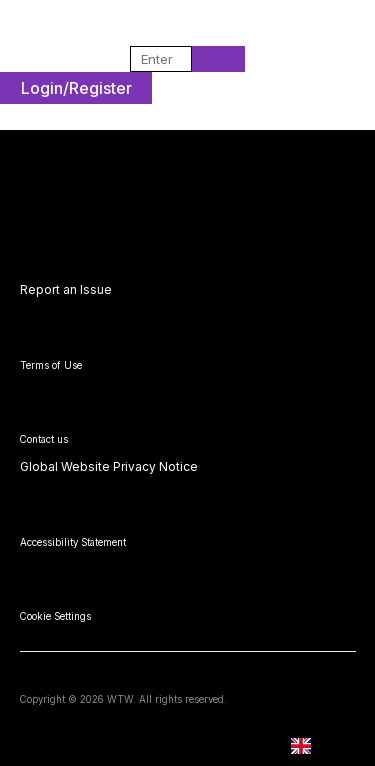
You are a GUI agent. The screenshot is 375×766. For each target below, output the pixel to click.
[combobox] (154, 59)
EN (315, 746)
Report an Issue (66, 289)
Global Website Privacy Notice (109, 466)
